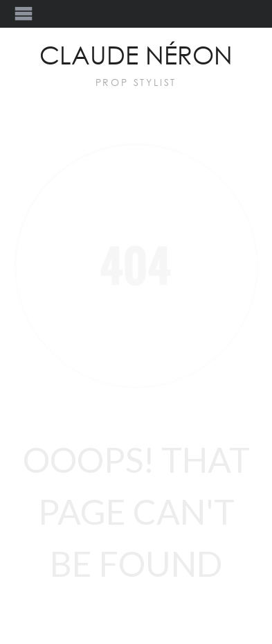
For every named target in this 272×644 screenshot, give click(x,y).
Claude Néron (136, 57)
